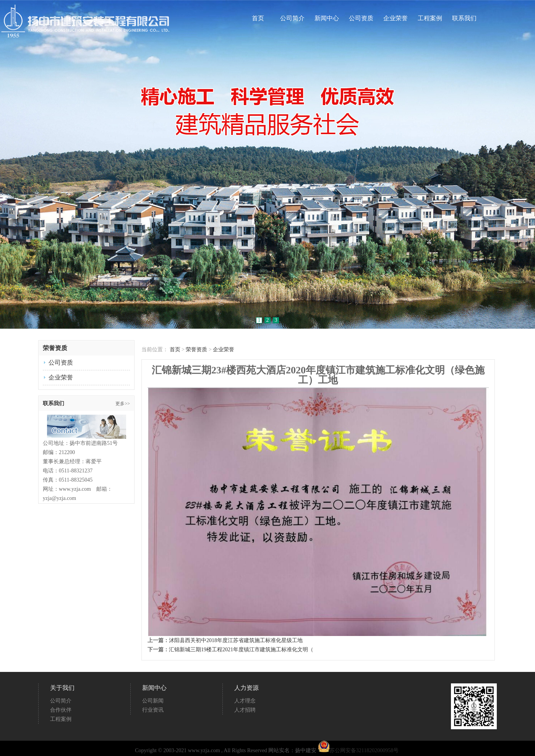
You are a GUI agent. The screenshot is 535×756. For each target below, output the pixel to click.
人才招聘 (245, 710)
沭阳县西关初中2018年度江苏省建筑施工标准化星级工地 (236, 640)
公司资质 (361, 18)
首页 (258, 18)
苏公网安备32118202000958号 (358, 750)
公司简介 (292, 18)
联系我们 (464, 18)
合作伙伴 (61, 710)
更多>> (123, 404)
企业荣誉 (396, 18)
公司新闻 (153, 701)
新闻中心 (327, 18)
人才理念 (245, 701)
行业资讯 (153, 710)
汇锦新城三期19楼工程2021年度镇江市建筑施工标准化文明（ (241, 650)
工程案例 (430, 18)
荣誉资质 (196, 350)
